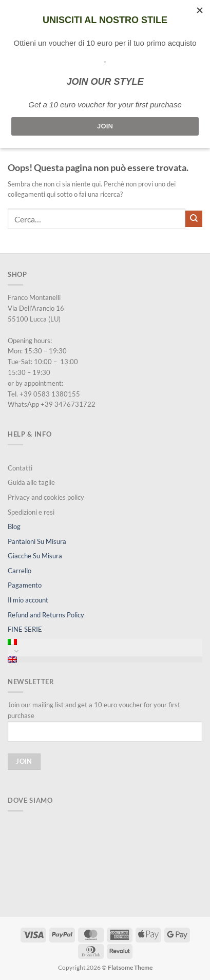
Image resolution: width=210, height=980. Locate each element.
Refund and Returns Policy (46, 615)
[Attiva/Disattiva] (16, 651)
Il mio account (28, 600)
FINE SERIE (25, 629)
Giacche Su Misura (35, 556)
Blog (14, 526)
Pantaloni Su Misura (37, 541)
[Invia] (194, 219)
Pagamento (25, 585)
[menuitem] (105, 642)
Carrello (20, 571)
